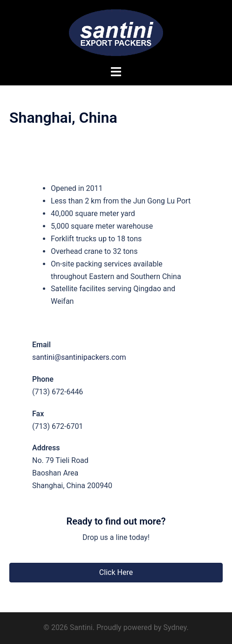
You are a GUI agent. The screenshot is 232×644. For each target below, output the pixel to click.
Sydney (175, 627)
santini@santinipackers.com (79, 357)
